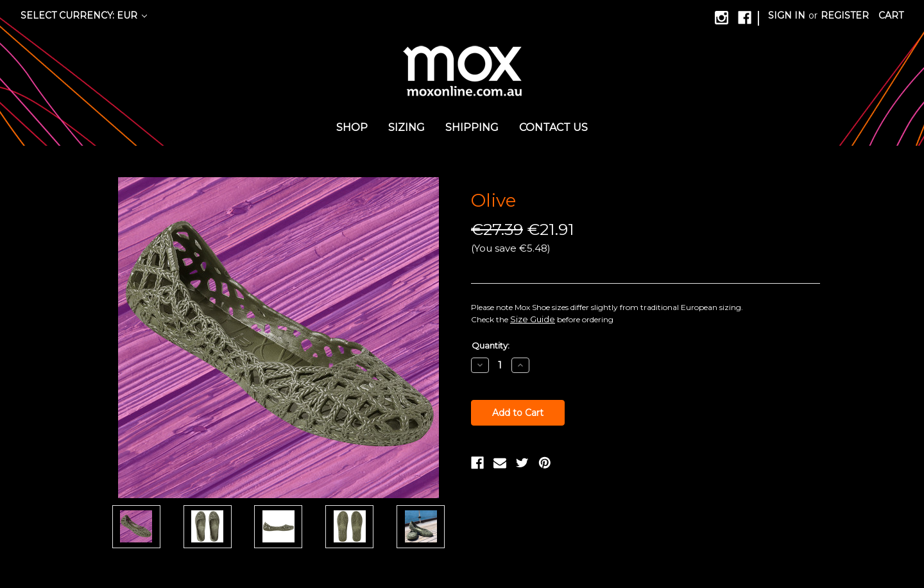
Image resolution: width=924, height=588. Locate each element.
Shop (352, 127)
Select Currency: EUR (84, 15)
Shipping (472, 127)
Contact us (553, 127)
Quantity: (491, 345)
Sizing (406, 127)
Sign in (787, 15)
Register (845, 15)
